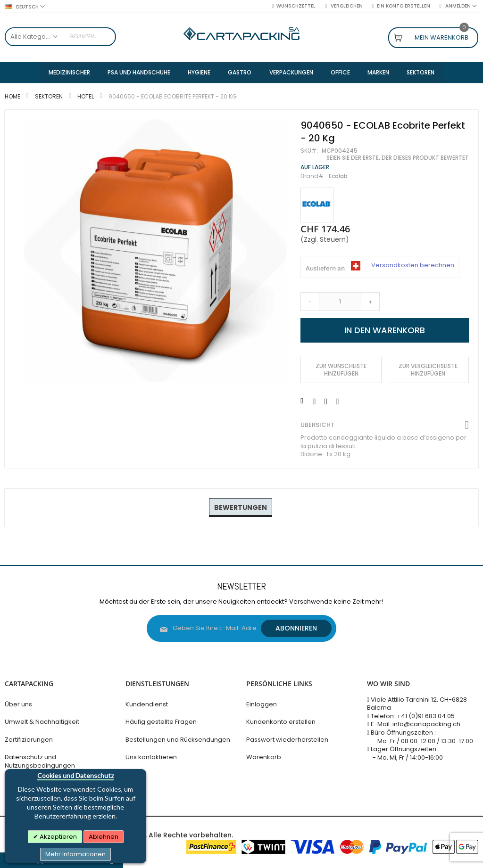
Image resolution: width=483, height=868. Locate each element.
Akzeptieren (58, 837)
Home (12, 97)
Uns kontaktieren (151, 757)
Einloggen (262, 704)
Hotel (86, 97)
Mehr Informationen (75, 854)
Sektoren (49, 97)
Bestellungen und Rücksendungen (178, 740)
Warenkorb (264, 757)
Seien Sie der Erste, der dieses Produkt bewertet (398, 158)
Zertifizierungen (29, 740)
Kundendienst (147, 704)
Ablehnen (104, 837)
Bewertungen (241, 508)
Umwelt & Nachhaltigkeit (42, 722)
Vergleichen (346, 6)
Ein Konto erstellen (404, 6)
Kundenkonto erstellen (281, 722)
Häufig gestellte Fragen (161, 722)
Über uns (18, 704)
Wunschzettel (296, 6)
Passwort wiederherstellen (287, 740)
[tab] (241, 508)
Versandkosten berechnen (413, 266)
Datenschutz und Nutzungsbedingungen (40, 762)
